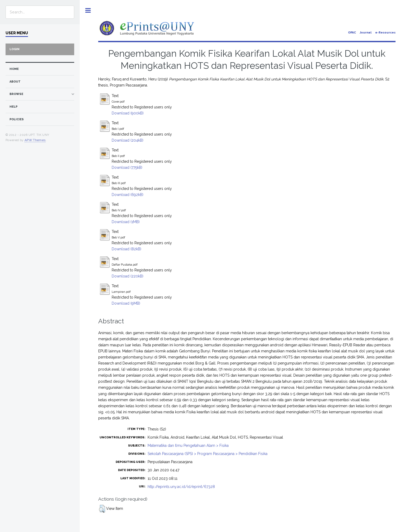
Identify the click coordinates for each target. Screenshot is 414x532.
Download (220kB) (128, 276)
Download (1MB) (126, 222)
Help (13, 107)
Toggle (88, 10)
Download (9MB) (126, 303)
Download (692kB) (128, 195)
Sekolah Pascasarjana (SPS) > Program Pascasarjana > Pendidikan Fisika (208, 454)
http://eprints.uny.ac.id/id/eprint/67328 (181, 487)
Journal (366, 33)
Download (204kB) (128, 140)
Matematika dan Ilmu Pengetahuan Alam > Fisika (188, 445)
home (14, 69)
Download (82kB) (126, 249)
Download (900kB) (128, 113)
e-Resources (385, 33)
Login (15, 49)
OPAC (352, 33)
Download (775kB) (127, 167)
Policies (17, 119)
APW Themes (35, 140)
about (15, 82)
